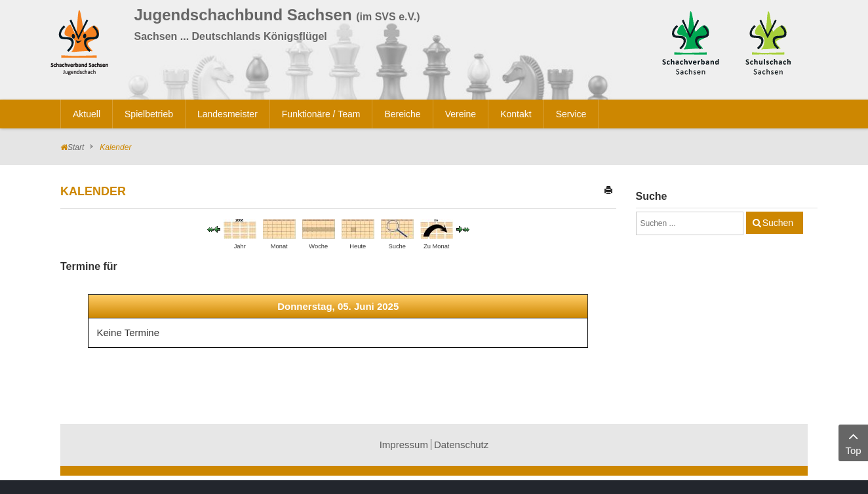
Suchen (778, 223)
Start (76, 147)
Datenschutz (461, 445)
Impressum (404, 445)
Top (853, 442)
